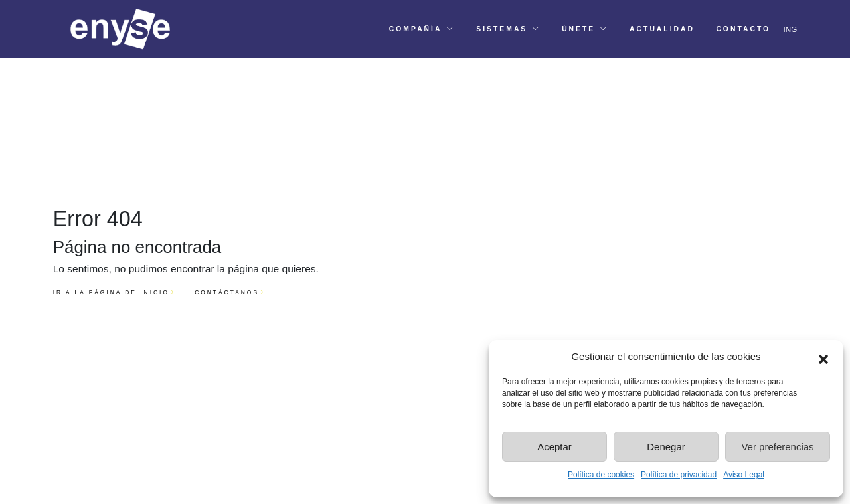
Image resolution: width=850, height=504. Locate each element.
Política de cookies (601, 475)
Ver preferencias (777, 447)
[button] (823, 357)
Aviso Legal (744, 475)
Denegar (666, 447)
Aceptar (554, 447)
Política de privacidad (679, 475)
